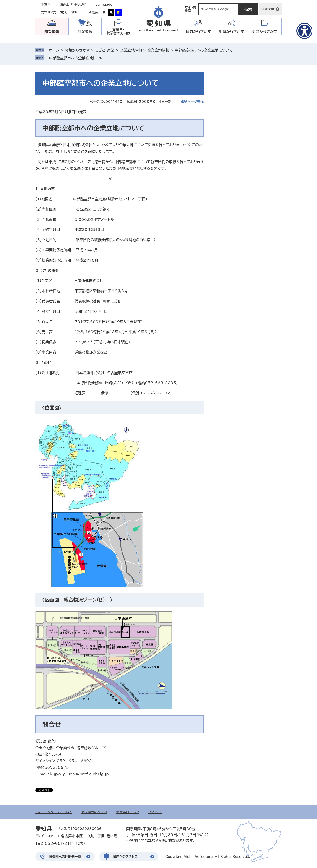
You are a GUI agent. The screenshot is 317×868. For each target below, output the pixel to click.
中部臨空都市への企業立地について (78, 58)
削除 (110, 58)
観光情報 (85, 31)
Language (104, 5)
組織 (232, 32)
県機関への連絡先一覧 (65, 857)
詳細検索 (268, 9)
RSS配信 (155, 812)
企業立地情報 (131, 50)
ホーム (54, 50)
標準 (74, 12)
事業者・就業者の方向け (118, 31)
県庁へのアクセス (125, 857)
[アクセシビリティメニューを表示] (304, 31)
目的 (199, 32)
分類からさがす (77, 50)
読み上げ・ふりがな (73, 5)
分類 (265, 32)
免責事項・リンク (128, 812)
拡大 (64, 13)
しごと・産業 (105, 50)
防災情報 (52, 31)
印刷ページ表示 (192, 102)
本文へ (46, 5)
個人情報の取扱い (94, 812)
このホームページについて (54, 812)
